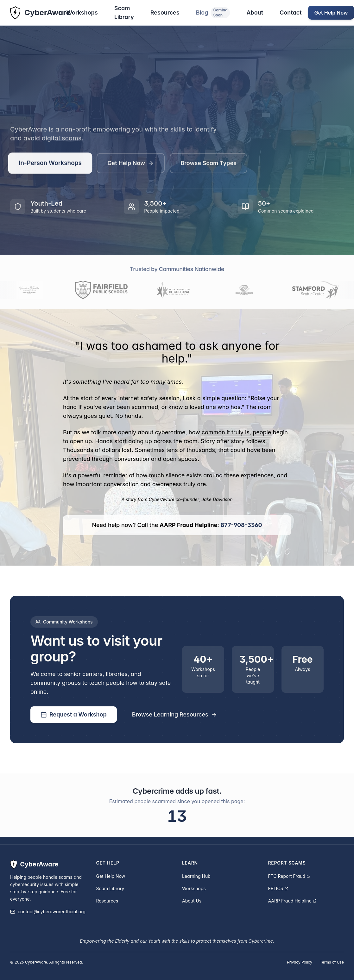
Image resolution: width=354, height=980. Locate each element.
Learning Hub (196, 876)
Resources (165, 12)
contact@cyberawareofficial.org (48, 912)
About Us (192, 901)
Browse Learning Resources (175, 714)
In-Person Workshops (50, 165)
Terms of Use (332, 962)
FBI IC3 (278, 888)
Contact (291, 12)
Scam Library (124, 12)
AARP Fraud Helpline (292, 901)
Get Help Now (131, 165)
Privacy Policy (300, 962)
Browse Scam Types (209, 165)
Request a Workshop (74, 714)
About (255, 12)
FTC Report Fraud (289, 876)
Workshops (82, 12)
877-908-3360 (241, 525)
